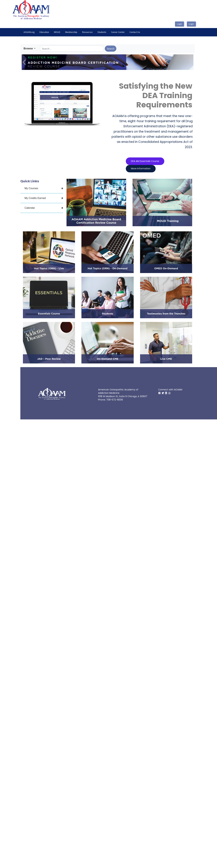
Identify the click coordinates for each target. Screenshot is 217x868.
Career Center (118, 32)
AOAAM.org (29, 32)
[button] (29, 48)
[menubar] (82, 32)
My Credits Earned (35, 198)
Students (102, 32)
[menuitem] (29, 32)
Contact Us (135, 32)
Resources (87, 32)
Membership (71, 32)
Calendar (30, 208)
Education (44, 32)
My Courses (31, 188)
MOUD (57, 32)
